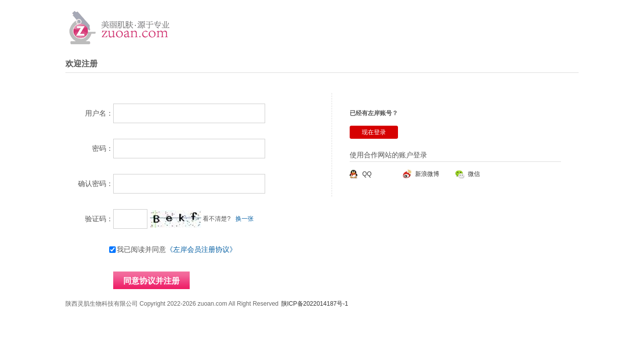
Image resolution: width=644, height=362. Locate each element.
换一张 (245, 219)
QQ (367, 174)
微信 (474, 174)
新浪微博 (427, 174)
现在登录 (374, 132)
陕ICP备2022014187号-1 (315, 304)
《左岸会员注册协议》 (201, 249)
